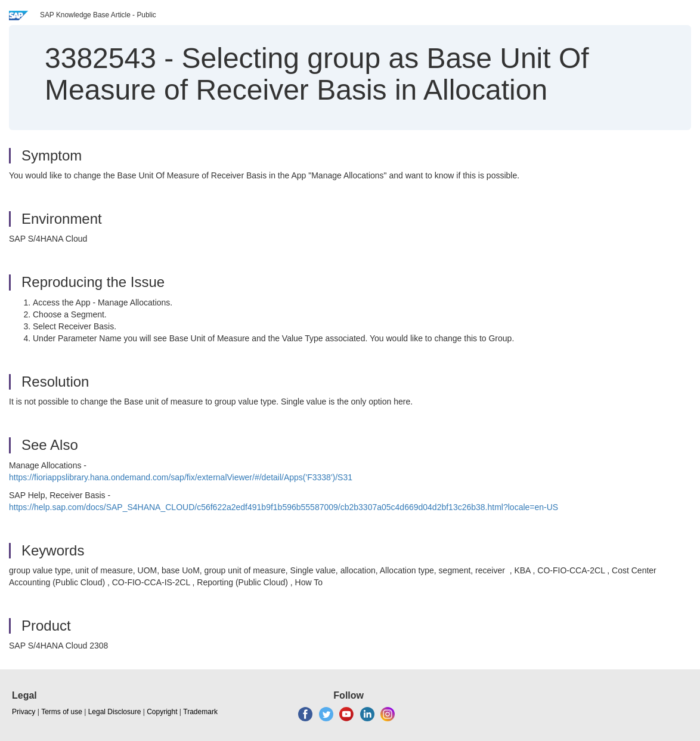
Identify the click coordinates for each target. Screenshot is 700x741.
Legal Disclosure (115, 712)
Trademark (200, 712)
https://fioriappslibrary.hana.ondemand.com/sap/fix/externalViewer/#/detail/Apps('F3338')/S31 (181, 477)
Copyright (162, 712)
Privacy (24, 712)
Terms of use (62, 712)
